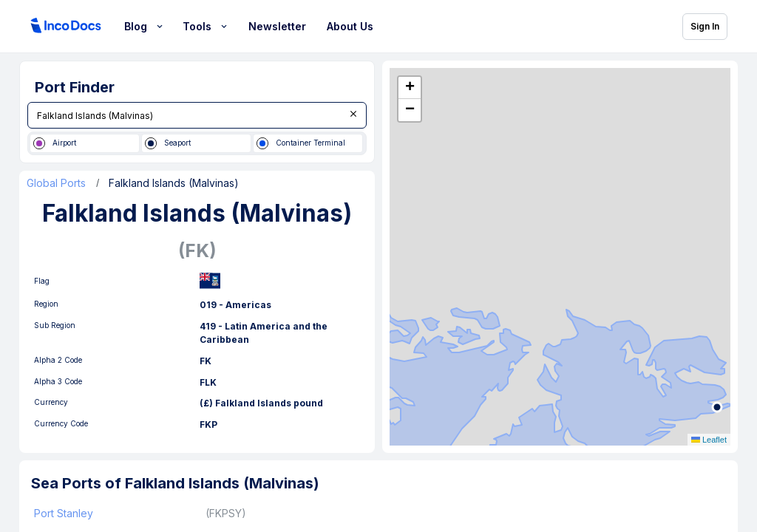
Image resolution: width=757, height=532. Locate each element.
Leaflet (709, 440)
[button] (410, 88)
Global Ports (56, 183)
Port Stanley (64, 513)
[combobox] (197, 115)
